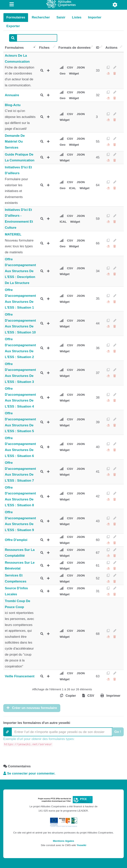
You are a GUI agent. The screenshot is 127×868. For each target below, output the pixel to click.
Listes (77, 17)
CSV (70, 67)
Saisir (61, 17)
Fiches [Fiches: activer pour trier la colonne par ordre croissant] (44, 48)
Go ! (118, 732)
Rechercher (41, 17)
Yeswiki (81, 845)
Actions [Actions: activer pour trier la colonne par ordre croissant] (111, 48)
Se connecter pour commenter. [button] (29, 773)
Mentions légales (64, 841)
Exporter (13, 26)
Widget (74, 73)
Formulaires (16, 17)
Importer (95, 17)
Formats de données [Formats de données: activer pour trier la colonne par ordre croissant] (74, 48)
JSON (81, 67)
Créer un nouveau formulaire (32, 708)
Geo (63, 73)
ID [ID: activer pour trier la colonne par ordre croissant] (98, 48)
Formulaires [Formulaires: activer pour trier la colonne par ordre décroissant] (14, 48)
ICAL (72, 188)
